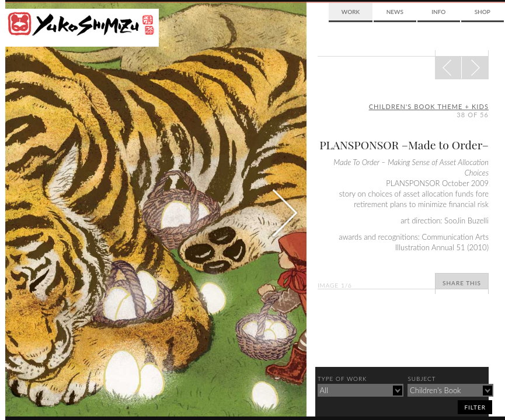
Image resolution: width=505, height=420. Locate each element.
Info (438, 12)
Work (351, 12)
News (395, 12)
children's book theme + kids (429, 106)
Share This (462, 283)
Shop (483, 12)
